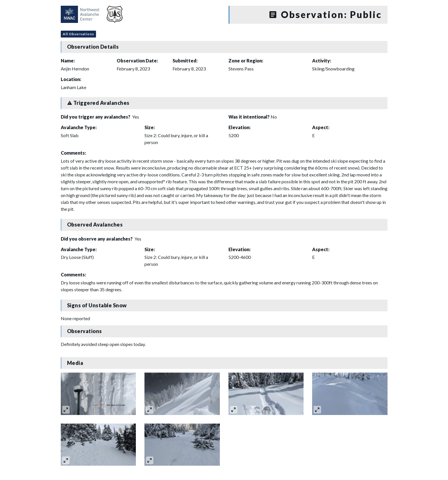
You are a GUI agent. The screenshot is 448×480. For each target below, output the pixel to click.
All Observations (78, 34)
